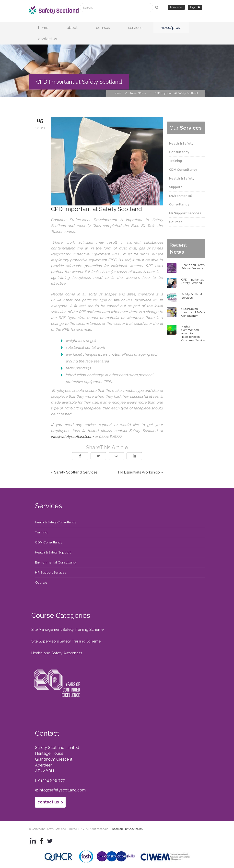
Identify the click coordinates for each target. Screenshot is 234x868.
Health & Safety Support (53, 552)
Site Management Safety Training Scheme (67, 630)
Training (175, 161)
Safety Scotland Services (192, 296)
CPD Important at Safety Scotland (193, 281)
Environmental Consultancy (56, 562)
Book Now (176, 7)
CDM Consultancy (183, 170)
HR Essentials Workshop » (141, 472)
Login (195, 7)
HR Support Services (185, 213)
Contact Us (47, 39)
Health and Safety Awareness (57, 653)
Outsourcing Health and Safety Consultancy (193, 312)
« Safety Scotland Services (74, 472)
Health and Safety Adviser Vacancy (193, 267)
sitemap (117, 829)
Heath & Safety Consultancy (56, 522)
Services (135, 28)
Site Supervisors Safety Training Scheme (66, 641)
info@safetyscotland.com (72, 437)
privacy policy (134, 829)
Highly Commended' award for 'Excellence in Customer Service (193, 333)
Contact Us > (50, 802)
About (72, 28)
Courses (103, 28)
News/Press (171, 28)
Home (43, 28)
